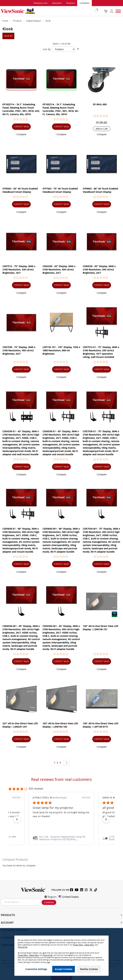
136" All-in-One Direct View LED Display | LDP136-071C (101, 725)
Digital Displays (34, 21)
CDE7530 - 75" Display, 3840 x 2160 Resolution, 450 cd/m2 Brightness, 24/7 (19, 350)
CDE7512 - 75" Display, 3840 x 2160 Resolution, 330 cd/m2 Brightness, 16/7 (19, 269)
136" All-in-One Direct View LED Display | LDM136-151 (101, 628)
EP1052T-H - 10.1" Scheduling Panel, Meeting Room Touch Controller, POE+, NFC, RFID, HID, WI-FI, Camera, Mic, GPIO (21, 109)
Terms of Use (22, 947)
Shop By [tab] (8, 36)
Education (57, 3)
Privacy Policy (78, 945)
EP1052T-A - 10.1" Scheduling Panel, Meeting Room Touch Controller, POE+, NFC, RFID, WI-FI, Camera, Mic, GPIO (61, 109)
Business (71, 3)
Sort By (47, 49)
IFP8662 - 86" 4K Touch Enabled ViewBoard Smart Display (100, 190)
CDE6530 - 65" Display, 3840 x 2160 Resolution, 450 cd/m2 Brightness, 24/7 (99, 269)
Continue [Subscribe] (49, 902)
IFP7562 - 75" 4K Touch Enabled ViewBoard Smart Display (60, 190)
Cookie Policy (89, 945)
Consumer (84, 3)
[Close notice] (104, 939)
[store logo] (49, 11)
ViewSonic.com (41, 3)
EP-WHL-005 (100, 104)
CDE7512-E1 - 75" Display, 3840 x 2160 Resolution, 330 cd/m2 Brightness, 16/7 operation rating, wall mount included (101, 352)
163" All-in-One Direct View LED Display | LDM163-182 (60, 725)
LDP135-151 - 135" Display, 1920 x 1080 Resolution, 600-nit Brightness (61, 350)
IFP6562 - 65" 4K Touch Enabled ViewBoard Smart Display (20, 190)
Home (6, 21)
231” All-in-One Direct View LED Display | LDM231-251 (20, 725)
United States (68, 897)
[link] (61, 838)
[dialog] (61, 954)
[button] (21, 134)
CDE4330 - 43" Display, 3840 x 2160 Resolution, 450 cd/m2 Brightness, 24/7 (59, 269)
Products (18, 21)
